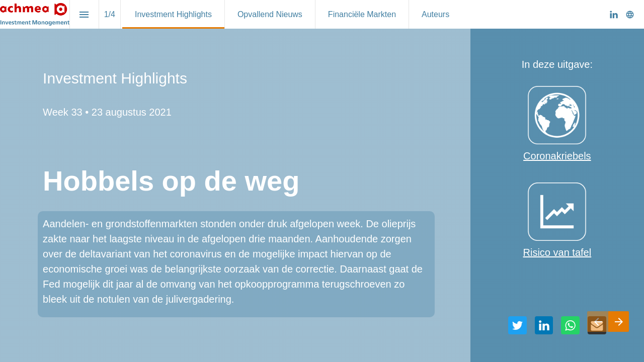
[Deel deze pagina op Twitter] (517, 326)
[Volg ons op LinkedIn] (614, 15)
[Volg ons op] (630, 15)
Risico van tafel (557, 252)
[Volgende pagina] (619, 322)
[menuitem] (173, 14)
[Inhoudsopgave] (84, 14)
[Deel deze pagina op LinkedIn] (544, 326)
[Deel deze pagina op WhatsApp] (570, 326)
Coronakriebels (557, 156)
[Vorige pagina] (598, 322)
